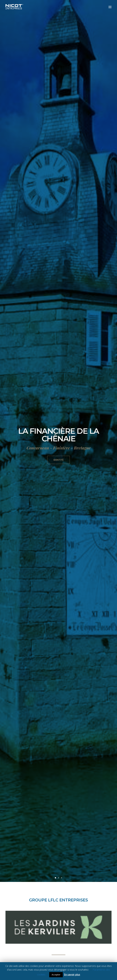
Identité (58, 83)
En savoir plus (72, 975)
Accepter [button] (56, 975)
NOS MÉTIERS (59, 636)
